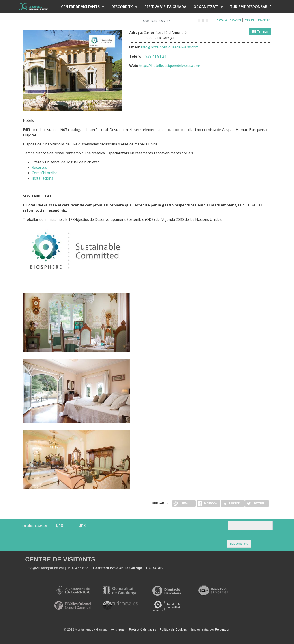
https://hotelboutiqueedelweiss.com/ (170, 66)
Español (236, 20)
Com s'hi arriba (45, 173)
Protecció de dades (143, 630)
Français (264, 20)
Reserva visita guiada (165, 7)
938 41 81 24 (156, 56)
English (250, 20)
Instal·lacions (42, 178)
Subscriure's (239, 544)
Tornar (260, 32)
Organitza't (207, 8)
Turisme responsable (251, 7)
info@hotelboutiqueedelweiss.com (170, 47)
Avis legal (118, 630)
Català (222, 20)
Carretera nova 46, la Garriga (118, 568)
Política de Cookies (173, 630)
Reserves (39, 167)
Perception (223, 630)
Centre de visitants (81, 8)
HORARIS (154, 568)
